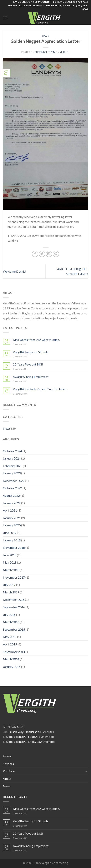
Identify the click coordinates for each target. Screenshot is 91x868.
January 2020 (12, 525)
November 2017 (14, 577)
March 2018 (11, 570)
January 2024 (12, 458)
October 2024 (12, 451)
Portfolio (9, 771)
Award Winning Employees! (31, 377)
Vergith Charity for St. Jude (31, 352)
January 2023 (12, 473)
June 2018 (10, 555)
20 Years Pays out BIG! (28, 364)
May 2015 (10, 637)
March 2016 (11, 622)
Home (7, 756)
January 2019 (12, 540)
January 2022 (12, 503)
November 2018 (14, 547)
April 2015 (10, 644)
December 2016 (14, 600)
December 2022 (14, 481)
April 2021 (10, 510)
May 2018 (10, 562)
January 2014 (12, 667)
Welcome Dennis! (15, 271)
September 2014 (14, 652)
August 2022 (11, 495)
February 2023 (13, 466)
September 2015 (14, 629)
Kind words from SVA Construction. (36, 340)
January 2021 (12, 518)
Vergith (65, 52)
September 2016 (14, 607)
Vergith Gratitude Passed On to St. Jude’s (40, 389)
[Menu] (5, 18)
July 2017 (9, 585)
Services (8, 764)
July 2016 (9, 615)
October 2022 (12, 488)
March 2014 (11, 659)
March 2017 (11, 592)
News (45, 36)
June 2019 (10, 533)
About (7, 779)
